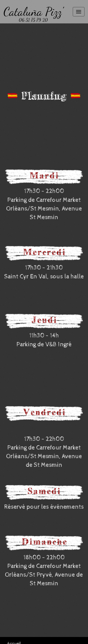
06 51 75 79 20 (33, 20)
